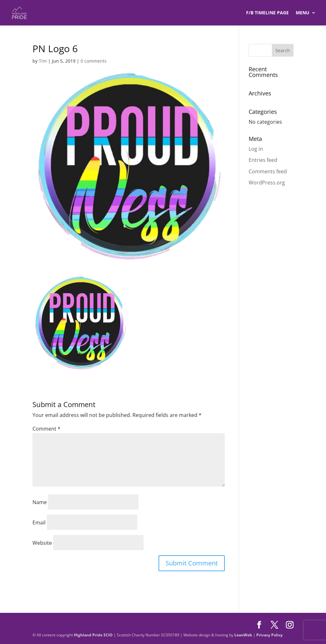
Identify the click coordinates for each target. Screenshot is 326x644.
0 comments (94, 61)
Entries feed (263, 160)
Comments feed (268, 171)
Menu (303, 13)
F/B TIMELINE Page (267, 13)
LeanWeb (243, 635)
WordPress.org (267, 183)
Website (42, 543)
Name (40, 502)
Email (39, 523)
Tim (43, 61)
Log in (256, 149)
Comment (46, 429)
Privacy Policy (269, 635)
